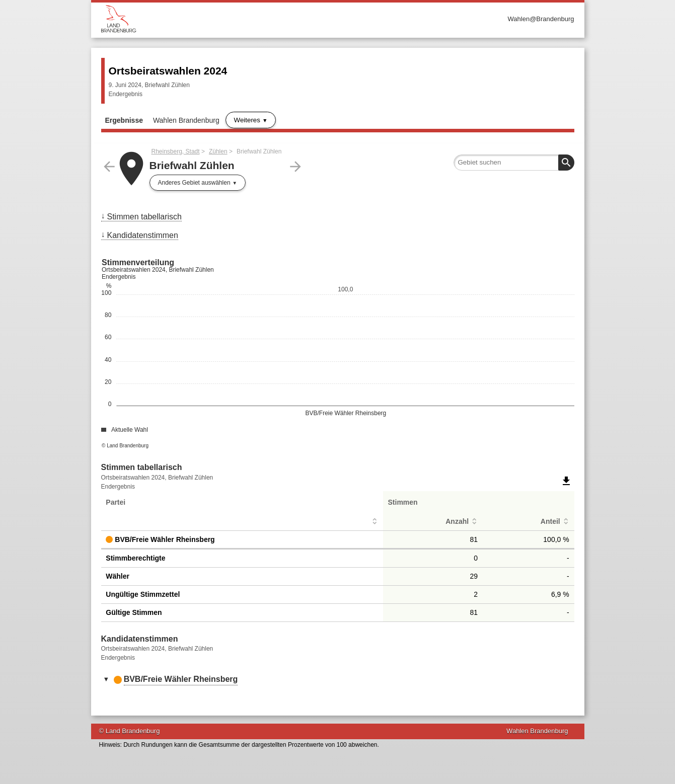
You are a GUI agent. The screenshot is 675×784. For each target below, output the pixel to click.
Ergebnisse (124, 120)
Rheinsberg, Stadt (176, 151)
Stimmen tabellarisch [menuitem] (145, 217)
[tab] (338, 680)
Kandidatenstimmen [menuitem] (143, 235)
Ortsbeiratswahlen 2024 (168, 71)
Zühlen (218, 151)
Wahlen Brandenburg (186, 120)
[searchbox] (514, 163)
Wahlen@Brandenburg (541, 19)
